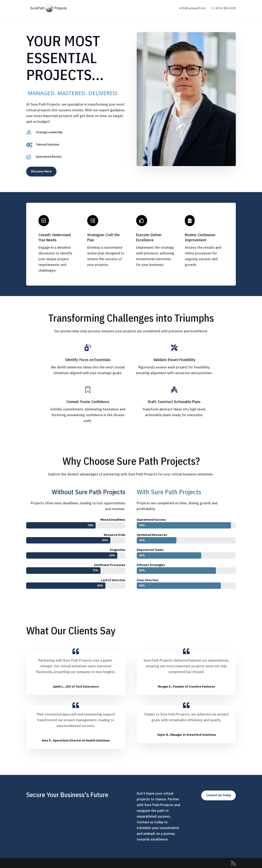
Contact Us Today (219, 795)
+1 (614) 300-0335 (224, 8)
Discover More (41, 171)
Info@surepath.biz (193, 8)
